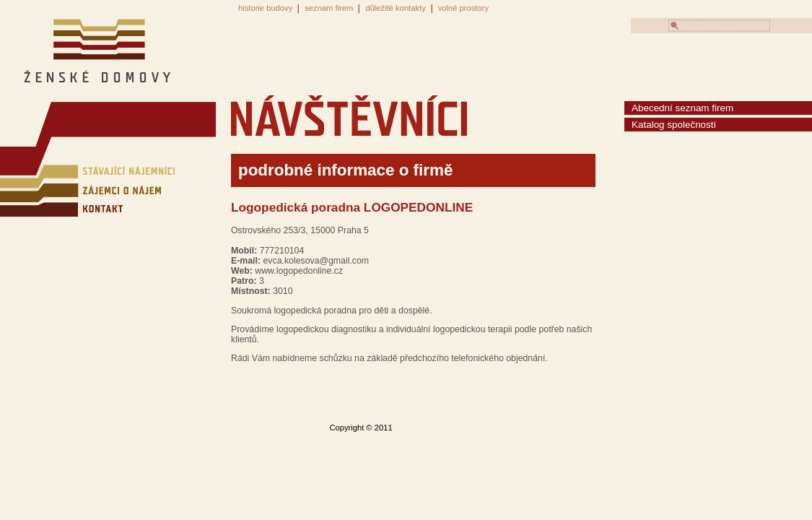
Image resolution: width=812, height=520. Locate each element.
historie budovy (265, 8)
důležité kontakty (395, 8)
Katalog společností (674, 125)
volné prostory (463, 8)
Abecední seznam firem (682, 108)
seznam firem (329, 8)
